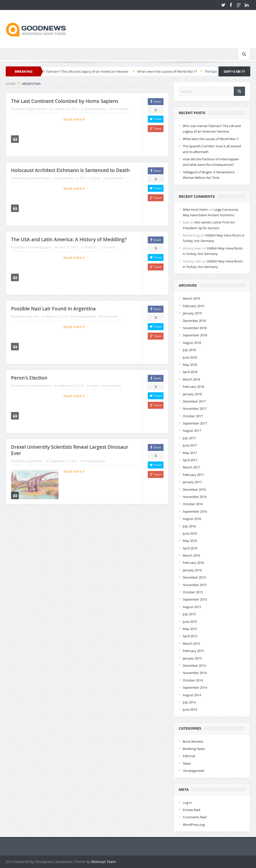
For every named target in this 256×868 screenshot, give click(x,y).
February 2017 (193, 475)
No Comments (118, 109)
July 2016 (189, 526)
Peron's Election (29, 378)
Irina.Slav (33, 316)
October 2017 (193, 416)
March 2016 (191, 555)
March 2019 (191, 298)
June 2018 (190, 357)
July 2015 (189, 614)
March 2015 (191, 644)
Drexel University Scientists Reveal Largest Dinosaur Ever (70, 450)
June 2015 (190, 622)
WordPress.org (194, 825)
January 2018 (192, 394)
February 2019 (193, 306)
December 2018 (194, 321)
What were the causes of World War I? (181, 71)
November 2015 (195, 585)
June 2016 (190, 533)
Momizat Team (103, 862)
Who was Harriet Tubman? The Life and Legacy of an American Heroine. (88, 71)
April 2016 (190, 548)
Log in (187, 803)
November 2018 (195, 328)
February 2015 (193, 651)
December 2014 (194, 665)
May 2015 (190, 629)
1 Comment (107, 247)
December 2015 (194, 577)
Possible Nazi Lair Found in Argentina (53, 309)
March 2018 (191, 379)
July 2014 (189, 702)
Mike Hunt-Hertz (195, 210)
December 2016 (194, 489)
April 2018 (190, 372)
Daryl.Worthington (39, 178)
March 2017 (191, 467)
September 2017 (195, 423)
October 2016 (193, 504)
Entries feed (191, 810)
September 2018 (195, 335)
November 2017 (195, 409)
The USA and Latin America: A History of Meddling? (69, 239)
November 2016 (195, 497)
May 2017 (190, 453)
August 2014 (192, 695)
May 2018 (190, 365)
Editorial (90, 247)
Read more (74, 119)
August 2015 (192, 607)
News (97, 178)
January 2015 (192, 658)
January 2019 (192, 313)
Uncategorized (193, 771)
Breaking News (95, 109)
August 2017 (192, 431)
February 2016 (193, 563)
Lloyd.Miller (34, 461)
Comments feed (195, 817)
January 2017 (192, 482)
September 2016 (195, 511)
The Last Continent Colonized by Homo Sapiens (65, 101)
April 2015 (190, 636)
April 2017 (190, 460)
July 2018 (189, 350)
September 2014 (195, 687)
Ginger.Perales (37, 109)
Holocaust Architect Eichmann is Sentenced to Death (70, 170)
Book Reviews (193, 741)
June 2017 (190, 445)
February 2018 (193, 387)
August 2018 (192, 343)
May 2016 (190, 541)
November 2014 (195, 673)
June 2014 (190, 709)
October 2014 (193, 680)
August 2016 (192, 519)
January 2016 (192, 570)
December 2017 (194, 401)
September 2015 (195, 599)
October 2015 (193, 592)
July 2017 (189, 438)
